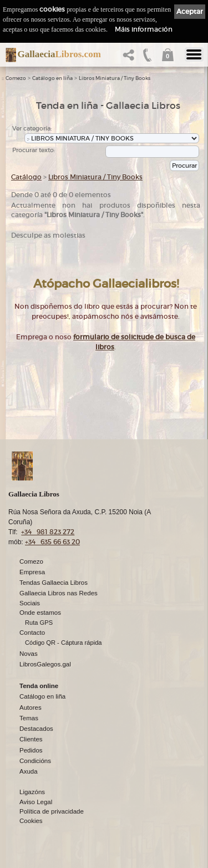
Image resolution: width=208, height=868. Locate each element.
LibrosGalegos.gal (45, 664)
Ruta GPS (39, 623)
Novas (29, 654)
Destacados (36, 729)
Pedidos (31, 750)
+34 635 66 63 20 (52, 542)
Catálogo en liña (52, 78)
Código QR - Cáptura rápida (64, 643)
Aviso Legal (36, 802)
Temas (29, 718)
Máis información (144, 29)
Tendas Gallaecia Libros (54, 583)
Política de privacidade (52, 811)
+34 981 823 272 (48, 532)
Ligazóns (32, 792)
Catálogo (26, 177)
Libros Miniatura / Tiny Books (115, 78)
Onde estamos (40, 613)
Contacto (32, 633)
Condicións (35, 761)
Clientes (31, 739)
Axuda (29, 771)
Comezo (16, 78)
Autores (31, 708)
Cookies (31, 821)
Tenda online (39, 686)
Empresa (32, 572)
